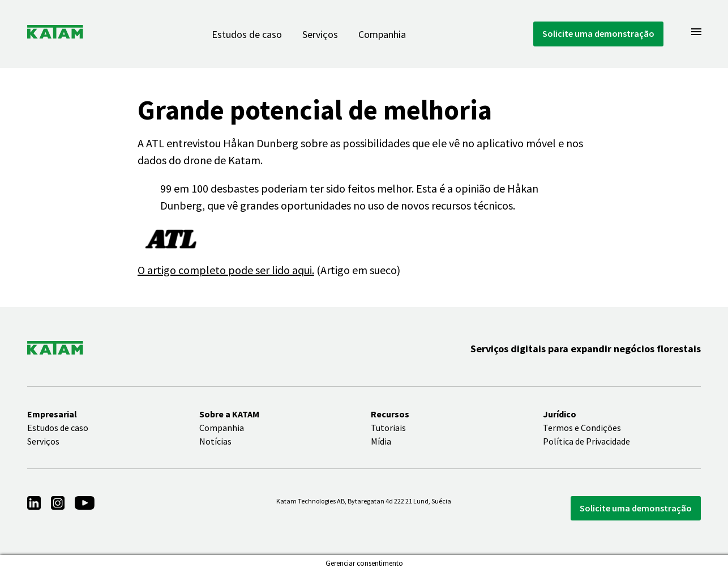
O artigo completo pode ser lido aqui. (226, 270)
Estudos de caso (247, 34)
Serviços (320, 34)
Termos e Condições (582, 428)
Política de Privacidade (586, 441)
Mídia (381, 441)
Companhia (382, 34)
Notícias (215, 441)
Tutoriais (388, 428)
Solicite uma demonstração (598, 33)
